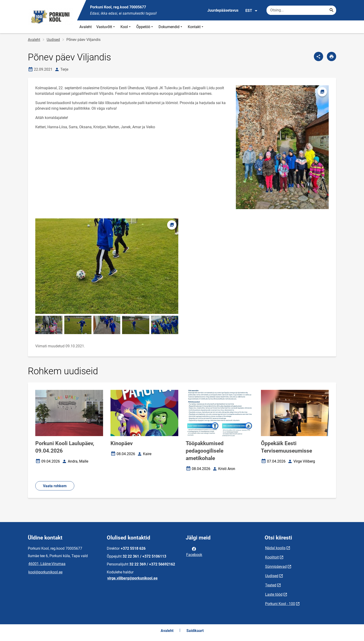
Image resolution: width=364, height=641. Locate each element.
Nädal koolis (275, 548)
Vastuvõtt (106, 27)
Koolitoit (272, 557)
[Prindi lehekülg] (331, 56)
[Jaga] (318, 56)
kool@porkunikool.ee (45, 572)
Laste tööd (274, 594)
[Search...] (331, 10)
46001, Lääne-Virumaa (47, 564)
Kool (126, 27)
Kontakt (196, 27)
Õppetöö (145, 27)
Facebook (194, 551)
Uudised (53, 40)
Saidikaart (195, 631)
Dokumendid (171, 27)
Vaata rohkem (55, 486)
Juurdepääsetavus (223, 10)
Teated (271, 585)
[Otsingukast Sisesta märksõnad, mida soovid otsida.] (301, 10)
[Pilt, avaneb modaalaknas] (107, 266)
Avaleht (86, 27)
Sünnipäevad (276, 567)
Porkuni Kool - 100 (280, 604)
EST (252, 11)
